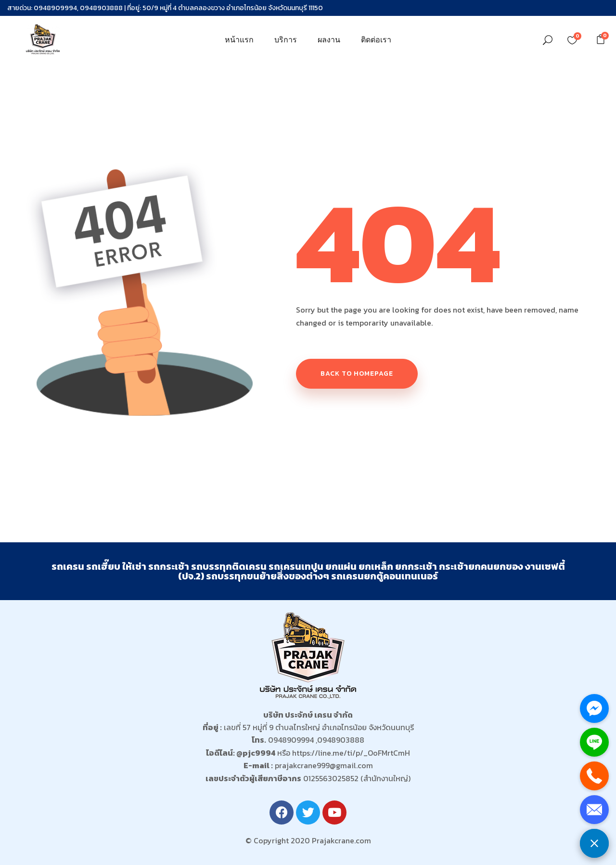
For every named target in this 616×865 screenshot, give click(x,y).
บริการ (286, 39)
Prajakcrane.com (341, 840)
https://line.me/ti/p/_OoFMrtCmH (351, 753)
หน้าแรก (239, 39)
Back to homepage (357, 374)
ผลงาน (329, 39)
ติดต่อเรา (376, 39)
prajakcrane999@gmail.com (324, 765)
